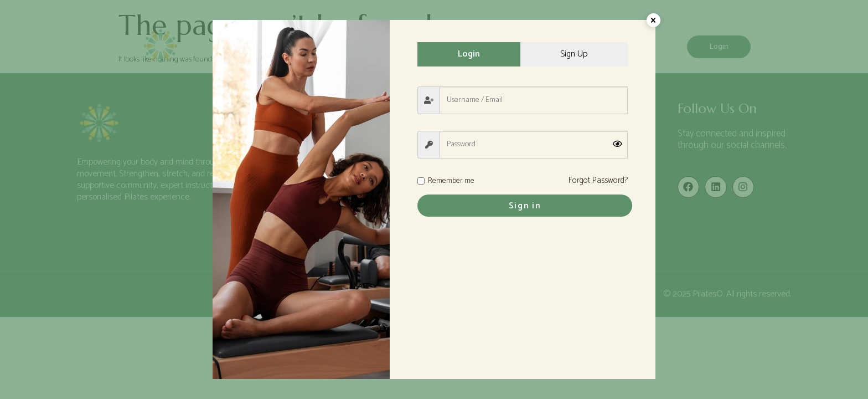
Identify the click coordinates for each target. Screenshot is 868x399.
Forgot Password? (598, 181)
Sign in (523, 206)
